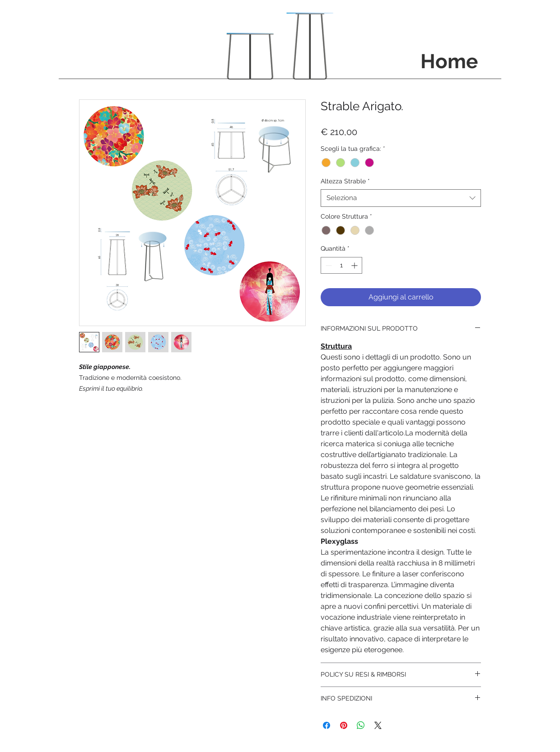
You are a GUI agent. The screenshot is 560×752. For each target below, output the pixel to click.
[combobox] (401, 198)
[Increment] (355, 265)
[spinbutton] (341, 265)
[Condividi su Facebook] (327, 725)
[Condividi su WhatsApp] (361, 725)
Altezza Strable (345, 181)
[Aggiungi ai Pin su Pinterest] (344, 725)
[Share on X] (378, 725)
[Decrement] (328, 265)
